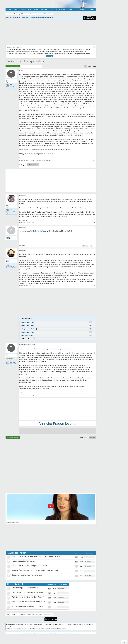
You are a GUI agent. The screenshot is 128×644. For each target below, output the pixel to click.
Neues (16, 10)
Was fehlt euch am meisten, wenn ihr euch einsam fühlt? (36, 602)
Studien (70, 10)
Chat (52, 10)
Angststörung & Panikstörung (44, 615)
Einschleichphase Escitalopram (25, 588)
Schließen (50, 56)
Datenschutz (43, 633)
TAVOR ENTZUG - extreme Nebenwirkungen (31, 592)
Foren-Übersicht (11, 615)
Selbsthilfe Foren (26, 10)
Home (9, 10)
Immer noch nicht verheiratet (24, 561)
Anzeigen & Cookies (52, 633)
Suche (36, 10)
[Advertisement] (57, 409)
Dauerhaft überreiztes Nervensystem (27, 575)
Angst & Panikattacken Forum (26, 615)
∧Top (124, 642)
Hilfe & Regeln (60, 10)
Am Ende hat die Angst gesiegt (25, 61)
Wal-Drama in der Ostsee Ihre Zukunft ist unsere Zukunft (36, 556)
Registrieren (82, 10)
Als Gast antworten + (13, 66)
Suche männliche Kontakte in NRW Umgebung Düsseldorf (36, 606)
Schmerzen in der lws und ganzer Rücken (29, 566)
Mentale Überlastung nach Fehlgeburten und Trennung (35, 570)
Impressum (36, 633)
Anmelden (92, 10)
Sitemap (77, 633)
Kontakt (24, 633)
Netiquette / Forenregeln (68, 633)
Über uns (30, 633)
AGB (60, 633)
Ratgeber (44, 10)
